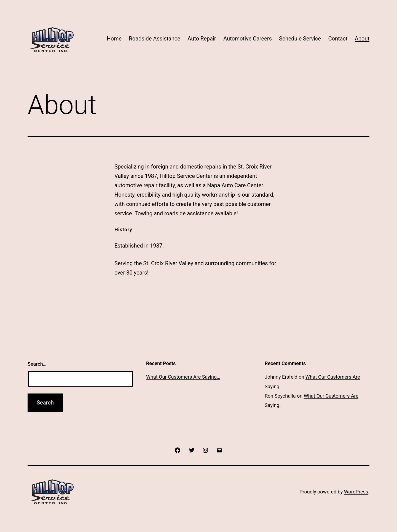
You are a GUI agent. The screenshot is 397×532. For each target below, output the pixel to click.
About (362, 39)
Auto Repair (202, 39)
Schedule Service (300, 39)
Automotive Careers (248, 39)
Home (114, 39)
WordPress (356, 492)
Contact (338, 39)
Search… (37, 364)
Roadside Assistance (154, 39)
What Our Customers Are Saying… (183, 377)
